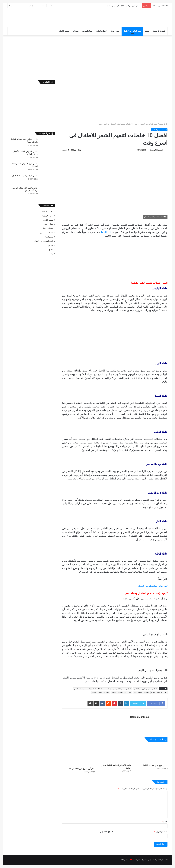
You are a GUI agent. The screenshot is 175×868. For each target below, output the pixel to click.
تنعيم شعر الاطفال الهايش (82, 689)
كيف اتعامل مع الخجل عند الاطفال (153, 586)
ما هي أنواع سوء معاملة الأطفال (155, 765)
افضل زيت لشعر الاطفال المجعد (121, 689)
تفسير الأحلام (64, 31)
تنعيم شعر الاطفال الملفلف (101, 689)
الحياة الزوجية (87, 31)
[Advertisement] (60, 17)
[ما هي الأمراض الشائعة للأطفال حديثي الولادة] (115, 754)
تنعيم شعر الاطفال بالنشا (141, 692)
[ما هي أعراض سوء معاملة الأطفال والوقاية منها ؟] (47, 143)
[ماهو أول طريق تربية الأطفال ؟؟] (78, 755)
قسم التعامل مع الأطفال (132, 31)
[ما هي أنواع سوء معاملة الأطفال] (151, 754)
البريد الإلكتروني (161, 832)
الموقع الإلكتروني (106, 832)
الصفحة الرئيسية (159, 31)
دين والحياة (49, 237)
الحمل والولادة (102, 31)
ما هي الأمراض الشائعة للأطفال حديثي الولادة (124, 6)
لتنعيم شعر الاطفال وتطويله (101, 692)
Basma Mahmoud (156, 150)
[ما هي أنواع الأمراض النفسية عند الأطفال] (47, 167)
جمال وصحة (115, 31)
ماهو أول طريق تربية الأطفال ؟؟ (82, 769)
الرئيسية (163, 124)
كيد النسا (106, 232)
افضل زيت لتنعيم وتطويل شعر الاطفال (146, 689)
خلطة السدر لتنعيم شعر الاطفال (121, 692)
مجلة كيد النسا (124, 860)
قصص (51, 245)
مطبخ (147, 31)
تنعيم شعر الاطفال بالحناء (159, 692)
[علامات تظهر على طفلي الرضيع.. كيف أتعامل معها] (47, 192)
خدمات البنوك (48, 228)
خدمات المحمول (47, 233)
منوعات (76, 31)
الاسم (165, 821)
